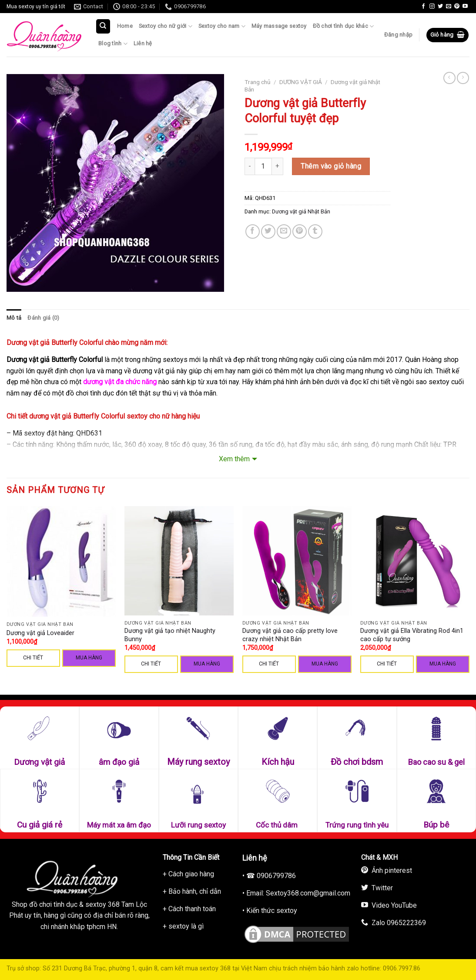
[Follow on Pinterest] (457, 7)
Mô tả (14, 318)
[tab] (14, 318)
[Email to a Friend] (284, 231)
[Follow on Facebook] (423, 7)
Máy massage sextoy (279, 26)
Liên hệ (143, 43)
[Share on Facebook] (253, 231)
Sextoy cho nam (222, 26)
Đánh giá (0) (43, 318)
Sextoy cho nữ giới (166, 26)
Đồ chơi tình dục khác (344, 26)
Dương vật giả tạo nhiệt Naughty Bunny (170, 635)
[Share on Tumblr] (315, 231)
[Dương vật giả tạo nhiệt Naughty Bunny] (179, 561)
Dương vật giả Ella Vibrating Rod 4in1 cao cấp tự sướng (412, 635)
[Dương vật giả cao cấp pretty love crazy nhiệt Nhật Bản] (297, 561)
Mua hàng (89, 658)
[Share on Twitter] (268, 231)
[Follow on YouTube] (465, 7)
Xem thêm (234, 459)
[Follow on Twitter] (440, 7)
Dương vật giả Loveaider (40, 633)
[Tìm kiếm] (103, 26)
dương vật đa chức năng (120, 382)
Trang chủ (258, 82)
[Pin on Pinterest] (300, 231)
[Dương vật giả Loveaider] (61, 561)
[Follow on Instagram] (432, 7)
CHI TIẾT (33, 658)
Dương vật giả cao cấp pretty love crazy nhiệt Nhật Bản (290, 635)
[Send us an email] (449, 7)
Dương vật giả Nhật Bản (301, 211)
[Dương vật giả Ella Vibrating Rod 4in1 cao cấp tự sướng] (415, 561)
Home (125, 26)
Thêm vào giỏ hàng (331, 166)
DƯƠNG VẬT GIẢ (301, 82)
